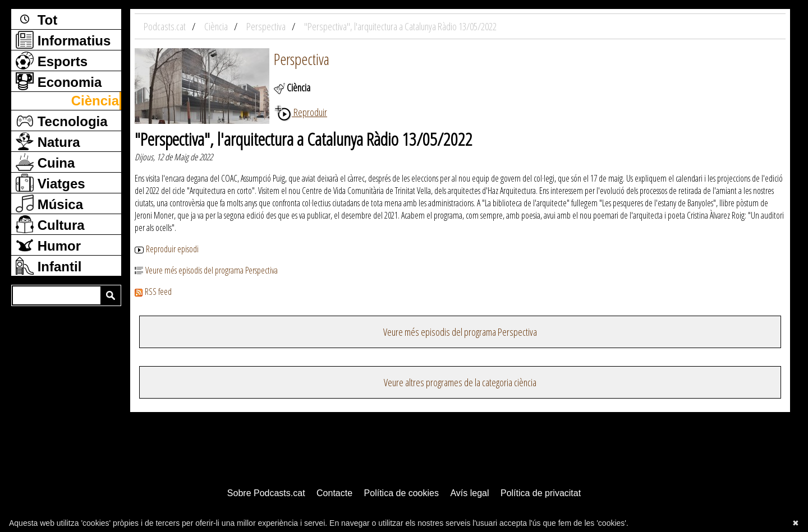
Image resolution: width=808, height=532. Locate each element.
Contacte (334, 493)
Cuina (45, 162)
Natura (48, 141)
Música (49, 203)
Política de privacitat (541, 493)
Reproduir (300, 112)
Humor (48, 245)
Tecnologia (62, 121)
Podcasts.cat (166, 26)
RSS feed (153, 292)
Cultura (50, 224)
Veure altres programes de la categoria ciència (460, 382)
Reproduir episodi (167, 249)
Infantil (49, 266)
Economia (59, 81)
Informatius (63, 40)
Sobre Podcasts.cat (266, 493)
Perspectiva (302, 59)
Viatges (50, 183)
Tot (36, 19)
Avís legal (469, 493)
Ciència (95, 101)
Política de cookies (401, 493)
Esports (52, 61)
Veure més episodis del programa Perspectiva (206, 270)
